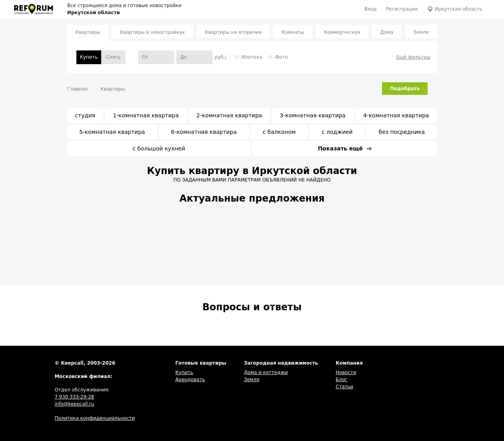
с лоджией (337, 132)
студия (85, 115)
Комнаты (293, 32)
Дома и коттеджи (266, 372)
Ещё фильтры (413, 57)
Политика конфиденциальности (95, 418)
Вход (371, 9)
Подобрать (405, 89)
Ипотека (248, 57)
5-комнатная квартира (112, 132)
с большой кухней (159, 148)
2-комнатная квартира (229, 115)
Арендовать (190, 380)
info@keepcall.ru (74, 404)
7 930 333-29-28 (74, 397)
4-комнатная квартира (396, 115)
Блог (342, 380)
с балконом (279, 132)
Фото (278, 57)
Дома (386, 32)
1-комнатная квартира (146, 115)
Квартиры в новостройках (153, 32)
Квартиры (87, 32)
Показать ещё (345, 148)
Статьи (345, 387)
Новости (346, 372)
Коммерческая (342, 32)
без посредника (402, 132)
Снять (113, 57)
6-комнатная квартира (204, 132)
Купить (184, 372)
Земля (421, 32)
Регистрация (402, 9)
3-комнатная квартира (313, 115)
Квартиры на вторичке (233, 32)
